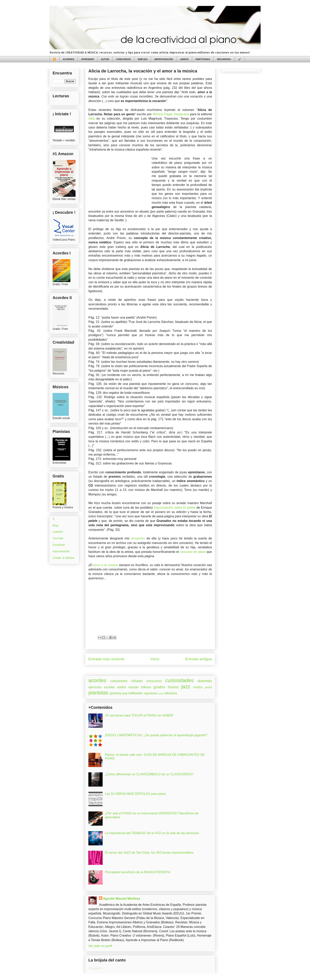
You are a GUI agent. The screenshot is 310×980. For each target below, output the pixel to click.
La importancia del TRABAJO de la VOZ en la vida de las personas (152, 833)
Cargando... (97, 968)
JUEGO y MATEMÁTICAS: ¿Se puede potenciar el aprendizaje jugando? (156, 735)
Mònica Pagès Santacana (171, 114)
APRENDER (88, 59)
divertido (205, 681)
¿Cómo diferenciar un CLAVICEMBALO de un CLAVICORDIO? (149, 774)
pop (125, 693)
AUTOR (105, 59)
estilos (121, 687)
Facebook (59, 545)
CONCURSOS (123, 59)
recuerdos (138, 538)
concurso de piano (193, 552)
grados (159, 687)
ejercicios (95, 687)
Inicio (155, 659)
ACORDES (69, 59)
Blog (55, 525)
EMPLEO (143, 59)
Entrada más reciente (106, 659)
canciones (119, 681)
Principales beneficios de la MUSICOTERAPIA (138, 872)
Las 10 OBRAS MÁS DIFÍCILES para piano (135, 794)
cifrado (137, 681)
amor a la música (106, 565)
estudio (134, 687)
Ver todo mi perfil (100, 946)
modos (198, 687)
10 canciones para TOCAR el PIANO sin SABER (139, 715)
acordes (97, 680)
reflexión (136, 693)
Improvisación (61, 551)
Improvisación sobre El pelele (175, 508)
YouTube (58, 538)
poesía (115, 693)
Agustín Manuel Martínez (122, 899)
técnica (171, 693)
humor (173, 687)
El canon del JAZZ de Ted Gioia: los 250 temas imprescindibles (149, 853)
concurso (154, 681)
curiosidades (180, 680)
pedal (208, 687)
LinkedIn (58, 532)
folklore (146, 687)
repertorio (150, 693)
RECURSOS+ (224, 59)
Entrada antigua (199, 659)
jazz (186, 686)
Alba (92, 119)
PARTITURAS (203, 59)
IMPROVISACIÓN (164, 59)
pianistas (98, 693)
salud (161, 694)
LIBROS (184, 59)
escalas (109, 687)
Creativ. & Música (63, 558)
